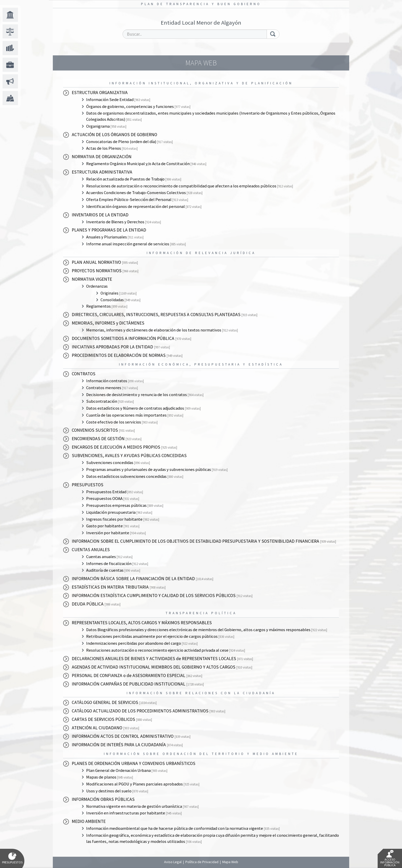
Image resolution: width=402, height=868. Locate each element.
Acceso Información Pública (390, 859)
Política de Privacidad (202, 862)
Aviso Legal (173, 862)
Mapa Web (230, 862)
